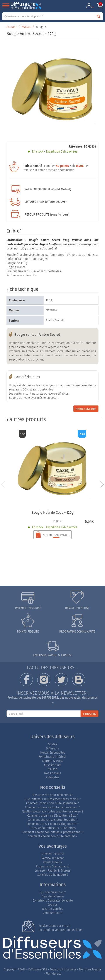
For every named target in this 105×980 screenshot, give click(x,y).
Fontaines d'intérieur (53, 757)
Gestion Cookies (52, 909)
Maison (27, 27)
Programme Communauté (53, 866)
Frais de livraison (53, 896)
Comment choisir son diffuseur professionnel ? (53, 832)
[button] (102, 484)
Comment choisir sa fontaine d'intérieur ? (52, 807)
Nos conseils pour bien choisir (53, 795)
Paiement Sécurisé (52, 854)
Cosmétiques (53, 765)
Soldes (52, 744)
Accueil (11, 27)
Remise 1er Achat (53, 858)
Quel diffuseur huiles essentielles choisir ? (53, 799)
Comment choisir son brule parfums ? (53, 836)
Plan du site (53, 974)
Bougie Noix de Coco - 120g (52, 512)
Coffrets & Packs (52, 761)
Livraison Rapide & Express (53, 871)
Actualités (52, 777)
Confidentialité (53, 913)
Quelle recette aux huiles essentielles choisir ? (53, 811)
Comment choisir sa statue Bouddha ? (52, 820)
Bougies (41, 27)
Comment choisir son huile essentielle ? (52, 803)
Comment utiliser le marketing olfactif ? (53, 824)
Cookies (52, 905)
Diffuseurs (52, 748)
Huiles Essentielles (53, 753)
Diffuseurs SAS (38, 969)
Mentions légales (90, 969)
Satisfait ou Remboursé (53, 875)
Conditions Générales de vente (53, 901)
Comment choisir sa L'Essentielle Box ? (52, 816)
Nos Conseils (53, 773)
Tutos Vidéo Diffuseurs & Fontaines (52, 828)
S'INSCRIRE (90, 714)
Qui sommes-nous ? (53, 892)
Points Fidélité (52, 862)
